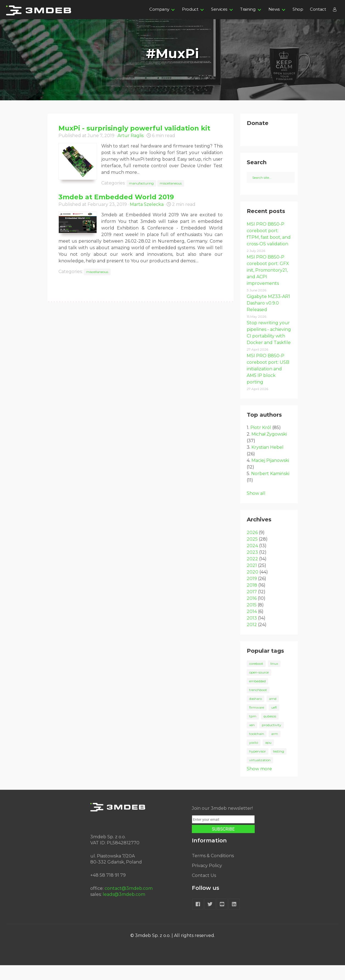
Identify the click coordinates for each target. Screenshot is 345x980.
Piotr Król (261, 442)
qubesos (270, 731)
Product (190, 9)
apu (268, 757)
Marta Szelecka (147, 204)
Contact (318, 9)
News (274, 9)
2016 (252, 613)
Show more (259, 784)
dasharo (256, 713)
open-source (259, 687)
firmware (257, 722)
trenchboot (258, 705)
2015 (252, 620)
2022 (252, 574)
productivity (272, 740)
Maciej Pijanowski (270, 475)
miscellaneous (171, 183)
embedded (257, 696)
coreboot (256, 678)
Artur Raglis (131, 136)
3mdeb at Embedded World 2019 (116, 197)
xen (252, 740)
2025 (252, 554)
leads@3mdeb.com (124, 909)
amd (273, 713)
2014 (252, 626)
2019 (252, 593)
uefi (274, 722)
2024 (252, 560)
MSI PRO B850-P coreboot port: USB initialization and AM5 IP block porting (268, 384)
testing (279, 766)
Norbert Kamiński (270, 488)
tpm (253, 731)
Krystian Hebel (267, 462)
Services (219, 9)
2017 (252, 607)
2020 (253, 587)
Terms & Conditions (213, 870)
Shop (298, 9)
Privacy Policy (207, 880)
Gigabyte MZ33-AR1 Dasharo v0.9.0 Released (268, 318)
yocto (254, 757)
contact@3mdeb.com (129, 903)
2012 (252, 639)
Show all (256, 508)
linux (274, 678)
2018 (252, 600)
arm (275, 749)
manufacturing (141, 183)
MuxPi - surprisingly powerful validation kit (134, 128)
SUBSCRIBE (223, 844)
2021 (252, 580)
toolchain (257, 749)
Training (248, 9)
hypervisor (258, 766)
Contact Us (204, 890)
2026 (252, 547)
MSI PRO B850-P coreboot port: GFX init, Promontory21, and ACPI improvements (268, 285)
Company (159, 9)
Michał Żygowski (269, 449)
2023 (252, 567)
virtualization (260, 775)
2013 (252, 633)
